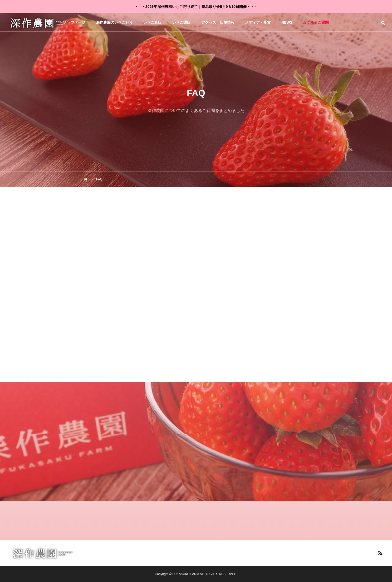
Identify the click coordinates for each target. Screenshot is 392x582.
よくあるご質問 (316, 22)
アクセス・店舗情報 (218, 22)
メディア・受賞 (258, 22)
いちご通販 (182, 22)
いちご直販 (153, 22)
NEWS (287, 22)
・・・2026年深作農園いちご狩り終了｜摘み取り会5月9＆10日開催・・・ (196, 7)
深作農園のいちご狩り (114, 22)
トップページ (74, 22)
